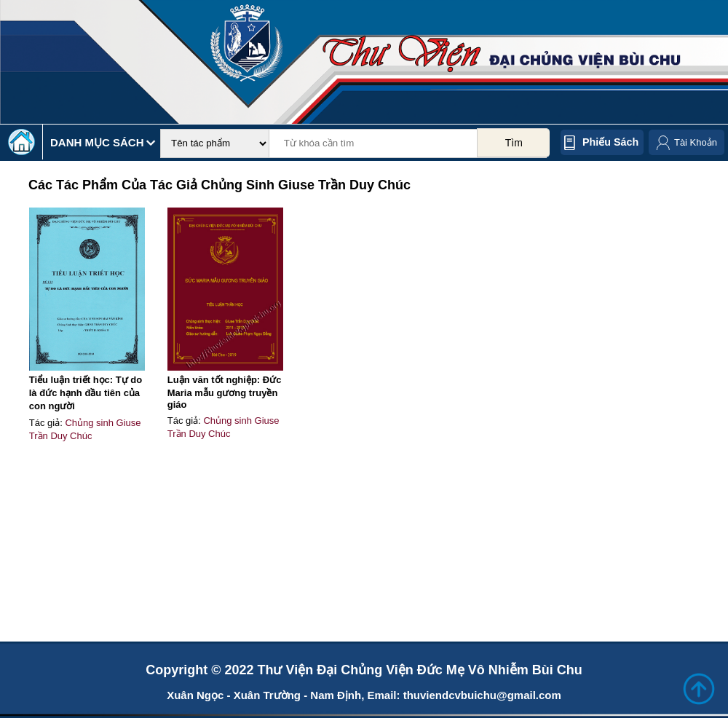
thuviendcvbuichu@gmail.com (482, 695)
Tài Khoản (696, 142)
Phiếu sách (610, 142)
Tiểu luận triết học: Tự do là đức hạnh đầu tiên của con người (86, 393)
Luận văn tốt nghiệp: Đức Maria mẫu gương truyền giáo (225, 392)
